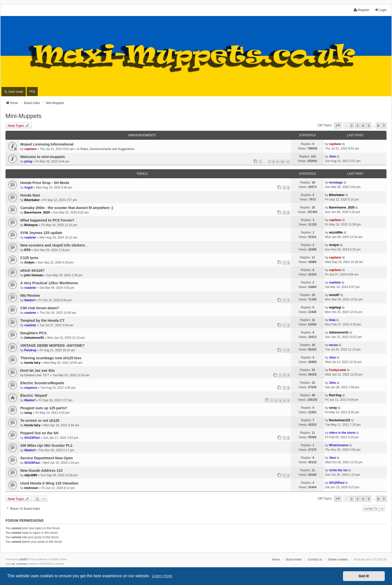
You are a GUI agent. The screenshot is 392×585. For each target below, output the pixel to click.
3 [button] (357, 125)
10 (282, 162)
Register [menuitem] (362, 10)
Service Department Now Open (46, 458)
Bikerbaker (32, 200)
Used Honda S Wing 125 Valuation (49, 483)
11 (288, 162)
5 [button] (369, 125)
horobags (336, 182)
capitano (30, 149)
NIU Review (30, 295)
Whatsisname (339, 445)
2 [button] (352, 125)
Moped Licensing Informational (47, 144)
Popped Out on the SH (39, 433)
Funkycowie (338, 370)
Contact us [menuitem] (315, 559)
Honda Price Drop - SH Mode (45, 183)
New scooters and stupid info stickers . (54, 245)
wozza (333, 345)
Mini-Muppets (23, 116)
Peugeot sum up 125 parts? (44, 408)
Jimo (332, 156)
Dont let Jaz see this (37, 370)
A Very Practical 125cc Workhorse (49, 283)
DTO (27, 250)
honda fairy (32, 363)
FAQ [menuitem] (32, 91)
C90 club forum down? (40, 308)
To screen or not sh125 (40, 420)
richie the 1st (338, 470)
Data (332, 320)
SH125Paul (32, 438)
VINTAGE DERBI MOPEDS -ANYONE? (52, 345)
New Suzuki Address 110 (41, 470)
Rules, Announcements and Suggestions (107, 149)
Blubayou (31, 225)
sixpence (31, 388)
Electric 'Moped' (34, 395)
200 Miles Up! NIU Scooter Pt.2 (46, 445)
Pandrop (30, 350)
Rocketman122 (340, 420)
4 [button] (363, 125)
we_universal (19, 564)
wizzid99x (336, 232)
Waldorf (30, 300)
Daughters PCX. (34, 333)
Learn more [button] (162, 576)
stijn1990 (31, 475)
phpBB (23, 559)
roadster (30, 237)
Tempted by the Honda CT (42, 320)
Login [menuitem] (381, 10)
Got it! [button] (364, 576)
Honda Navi (30, 195)
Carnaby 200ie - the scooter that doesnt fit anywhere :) (67, 208)
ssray (28, 413)
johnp (28, 161)
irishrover (31, 488)
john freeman (34, 275)
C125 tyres (29, 258)
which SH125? (32, 270)
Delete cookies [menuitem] (338, 559)
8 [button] (378, 125)
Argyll (28, 187)
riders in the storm (342, 433)
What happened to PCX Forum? (47, 220)
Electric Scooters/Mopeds (42, 383)
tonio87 (334, 295)
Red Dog (335, 395)
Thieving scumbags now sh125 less (51, 358)
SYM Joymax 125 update (41, 233)
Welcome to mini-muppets (43, 157)
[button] (338, 125)
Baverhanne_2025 (37, 212)
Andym (334, 245)
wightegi (335, 307)
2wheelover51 (34, 338)
